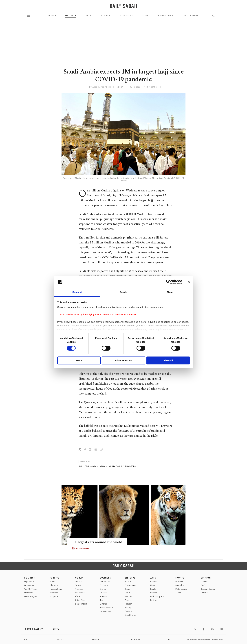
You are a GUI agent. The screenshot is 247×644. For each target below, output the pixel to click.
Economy (104, 585)
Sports (180, 578)
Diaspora (54, 596)
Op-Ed (203, 585)
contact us (135, 639)
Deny (79, 361)
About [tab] (170, 292)
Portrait (154, 593)
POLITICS (30, 578)
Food (127, 593)
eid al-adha (130, 466)
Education (54, 585)
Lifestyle (131, 578)
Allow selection (123, 361)
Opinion (206, 578)
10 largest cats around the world (98, 542)
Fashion (128, 596)
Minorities (54, 593)
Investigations (56, 589)
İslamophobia (81, 604)
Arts (153, 578)
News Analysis (31, 596)
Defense (104, 604)
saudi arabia (91, 466)
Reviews (154, 600)
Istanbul (53, 582)
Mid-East (71, 16)
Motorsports (181, 589)
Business (105, 578)
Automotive (105, 582)
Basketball (180, 585)
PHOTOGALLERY (83, 549)
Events (153, 589)
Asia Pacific (127, 16)
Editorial (204, 593)
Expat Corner (131, 615)
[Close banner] (189, 282)
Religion (129, 604)
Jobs (27, 639)
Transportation (107, 608)
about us (96, 639)
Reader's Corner (208, 589)
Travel (128, 589)
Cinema (154, 582)
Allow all (168, 361)
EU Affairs (29, 593)
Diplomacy (29, 582)
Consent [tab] (77, 292)
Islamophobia (190, 16)
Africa (146, 16)
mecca (103, 466)
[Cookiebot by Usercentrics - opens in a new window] (168, 282)
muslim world (115, 466)
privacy (60, 639)
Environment (131, 585)
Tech (102, 600)
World (53, 16)
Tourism (104, 596)
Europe (89, 16)
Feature (128, 611)
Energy (103, 589)
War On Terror (31, 589)
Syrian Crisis (166, 16)
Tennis (178, 593)
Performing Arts (157, 596)
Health (128, 582)
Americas (107, 16)
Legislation (29, 585)
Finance (103, 593)
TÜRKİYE (54, 578)
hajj (80, 466)
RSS (170, 639)
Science (128, 600)
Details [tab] (123, 292)
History (128, 608)
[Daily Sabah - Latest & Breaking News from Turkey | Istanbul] (123, 6)
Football (179, 582)
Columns (205, 582)
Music (153, 585)
